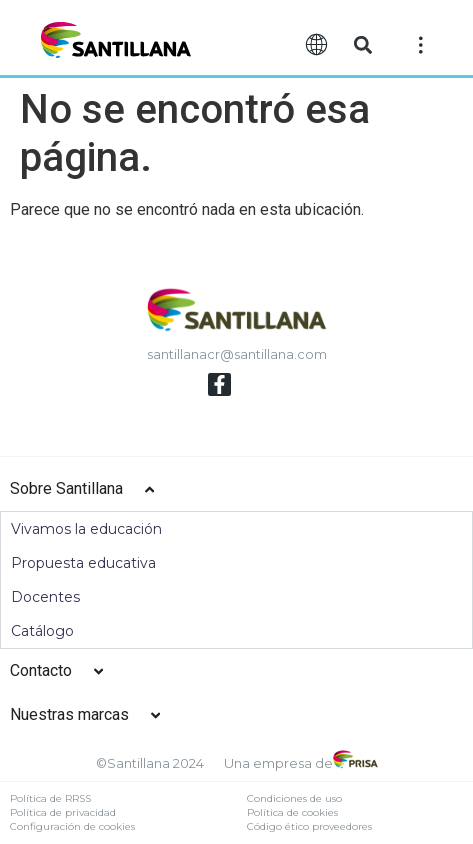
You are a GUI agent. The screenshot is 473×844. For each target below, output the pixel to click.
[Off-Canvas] (421, 44)
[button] (362, 45)
